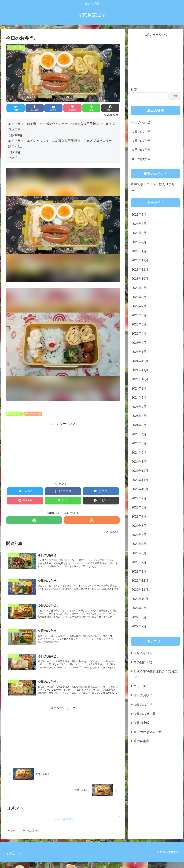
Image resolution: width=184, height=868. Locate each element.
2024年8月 (139, 398)
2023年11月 (140, 480)
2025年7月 (139, 306)
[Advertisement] (63, 451)
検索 (134, 90)
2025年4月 (139, 334)
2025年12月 (140, 260)
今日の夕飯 (141, 723)
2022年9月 (139, 608)
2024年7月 (139, 407)
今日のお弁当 (33, 414)
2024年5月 (139, 425)
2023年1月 (139, 572)
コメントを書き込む (63, 825)
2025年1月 (139, 352)
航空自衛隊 (141, 741)
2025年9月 (139, 288)
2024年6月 (139, 416)
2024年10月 (140, 379)
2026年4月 (139, 224)
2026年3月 (139, 233)
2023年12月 (140, 471)
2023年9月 (139, 498)
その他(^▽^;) (143, 662)
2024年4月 (139, 434)
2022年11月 (140, 590)
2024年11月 (140, 370)
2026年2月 (139, 242)
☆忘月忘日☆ (15, 414)
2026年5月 (139, 215)
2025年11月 (140, 270)
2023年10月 (140, 489)
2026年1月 (139, 251)
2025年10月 (140, 279)
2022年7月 (139, 626)
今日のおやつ (143, 695)
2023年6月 (139, 526)
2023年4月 (139, 544)
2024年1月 (139, 462)
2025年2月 (139, 343)
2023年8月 (139, 507)
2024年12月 (140, 361)
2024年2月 (139, 453)
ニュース (140, 686)
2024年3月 (139, 443)
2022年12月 (140, 581)
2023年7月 (139, 517)
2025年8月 (139, 297)
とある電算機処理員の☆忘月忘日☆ (154, 674)
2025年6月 (139, 315)
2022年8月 (139, 617)
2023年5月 (139, 535)
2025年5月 (139, 324)
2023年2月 (139, 562)
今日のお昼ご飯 (145, 714)
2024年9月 (139, 389)
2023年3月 (139, 553)
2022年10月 (140, 599)
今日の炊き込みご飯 (148, 732)
